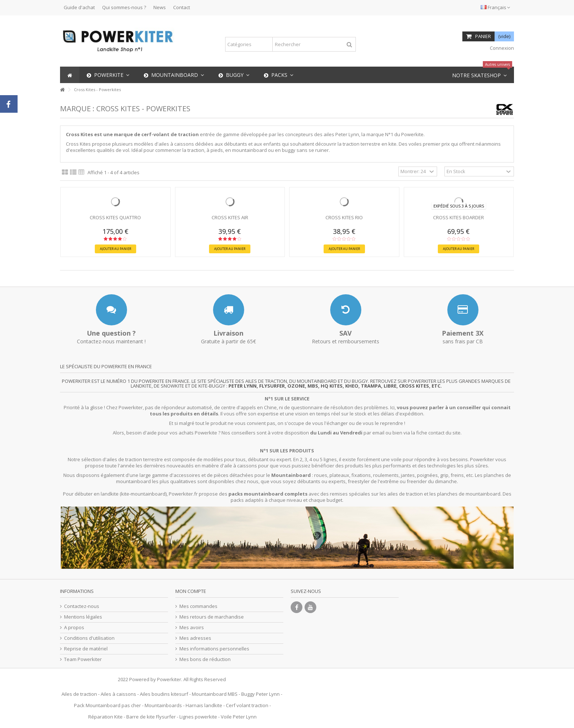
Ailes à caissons (118, 694)
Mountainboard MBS (215, 694)
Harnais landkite (204, 705)
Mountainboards (163, 705)
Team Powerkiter (83, 659)
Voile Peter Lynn (239, 717)
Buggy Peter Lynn (260, 694)
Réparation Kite (105, 717)
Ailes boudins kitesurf (164, 694)
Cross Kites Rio (344, 217)
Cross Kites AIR (230, 217)
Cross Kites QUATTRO (115, 217)
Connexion (501, 48)
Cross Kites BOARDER (459, 217)
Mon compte (191, 591)
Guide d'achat (79, 7)
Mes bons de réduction (205, 659)
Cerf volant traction (247, 705)
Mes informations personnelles (214, 649)
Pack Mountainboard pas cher (107, 705)
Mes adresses (195, 638)
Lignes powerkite (198, 717)
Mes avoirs (192, 628)
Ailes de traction (79, 694)
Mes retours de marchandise (212, 617)
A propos (74, 628)
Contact (182, 7)
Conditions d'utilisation (89, 638)
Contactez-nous (82, 606)
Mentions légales (83, 617)
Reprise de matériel (86, 649)
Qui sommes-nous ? (124, 7)
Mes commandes (198, 606)
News (160, 7)
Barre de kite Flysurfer (151, 717)
